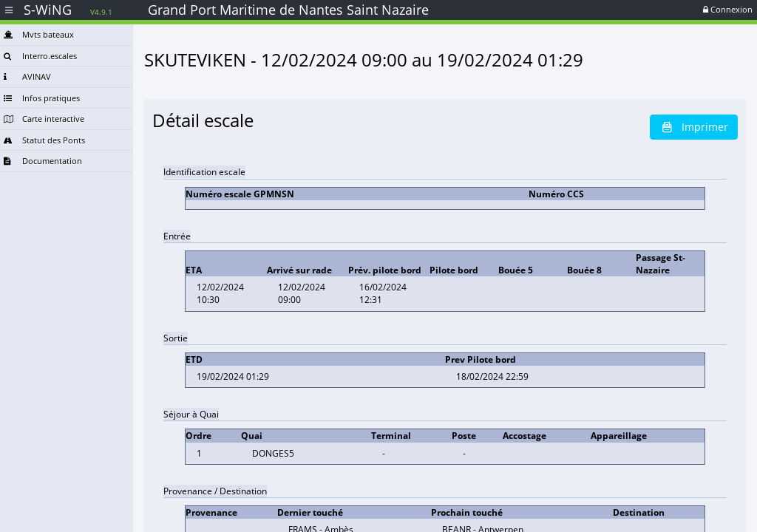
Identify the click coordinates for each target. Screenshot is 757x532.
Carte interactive (44, 119)
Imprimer (694, 127)
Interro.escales (40, 56)
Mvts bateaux (39, 34)
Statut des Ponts (44, 140)
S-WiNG (68, 10)
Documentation (43, 161)
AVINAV (27, 76)
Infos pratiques (42, 98)
